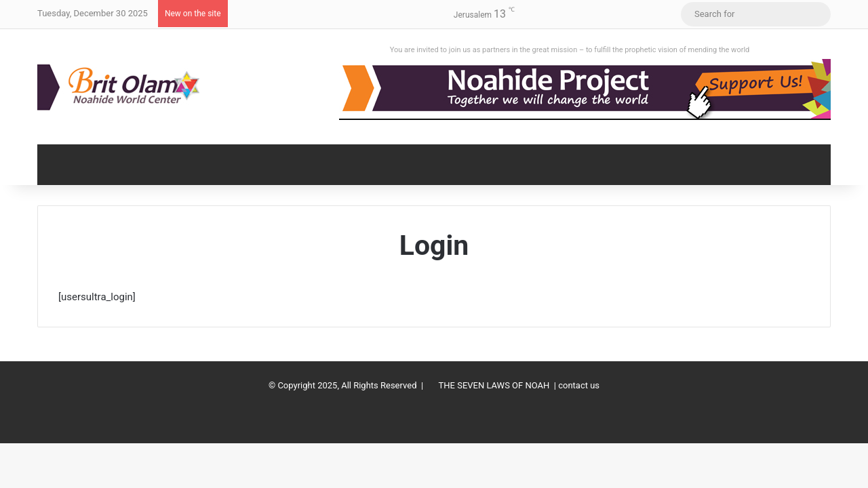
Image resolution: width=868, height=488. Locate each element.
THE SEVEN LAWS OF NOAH (494, 385)
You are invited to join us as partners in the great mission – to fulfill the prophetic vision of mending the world (570, 50)
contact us (579, 385)
